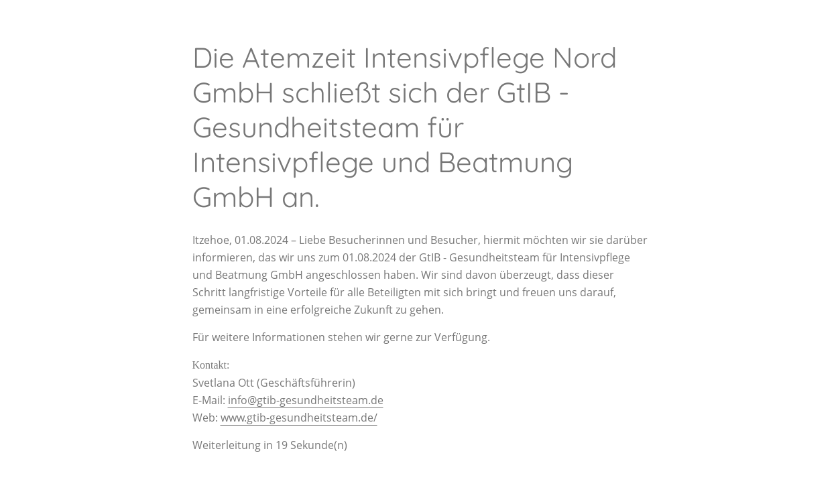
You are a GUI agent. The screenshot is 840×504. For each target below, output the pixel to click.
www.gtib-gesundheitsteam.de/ (299, 418)
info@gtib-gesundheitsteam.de (306, 400)
